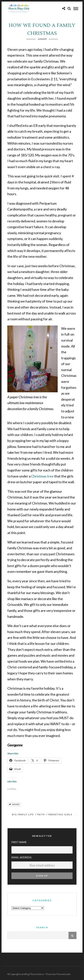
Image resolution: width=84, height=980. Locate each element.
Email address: (22, 857)
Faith (41, 814)
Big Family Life (23, 814)
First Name (19, 842)
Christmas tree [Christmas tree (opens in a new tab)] (42, 476)
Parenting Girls (60, 814)
